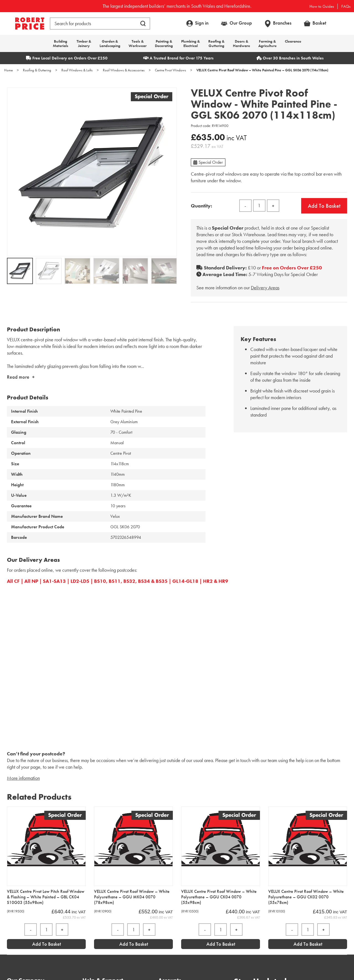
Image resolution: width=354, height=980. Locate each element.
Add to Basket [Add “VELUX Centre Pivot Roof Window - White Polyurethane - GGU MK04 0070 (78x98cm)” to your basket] (134, 944)
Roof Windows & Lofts (77, 70)
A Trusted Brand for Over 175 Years (178, 58)
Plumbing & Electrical (191, 43)
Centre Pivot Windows (171, 70)
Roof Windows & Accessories (124, 70)
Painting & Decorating (164, 43)
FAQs (346, 6)
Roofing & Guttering (216, 43)
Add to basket (324, 206)
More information (23, 778)
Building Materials (61, 43)
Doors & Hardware (241, 43)
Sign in (202, 23)
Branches (282, 23)
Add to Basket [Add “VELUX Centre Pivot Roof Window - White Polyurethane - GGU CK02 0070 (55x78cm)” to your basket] (308, 944)
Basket (319, 23)
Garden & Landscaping (110, 43)
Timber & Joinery (84, 43)
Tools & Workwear (138, 43)
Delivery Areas (265, 288)
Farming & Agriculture (267, 43)
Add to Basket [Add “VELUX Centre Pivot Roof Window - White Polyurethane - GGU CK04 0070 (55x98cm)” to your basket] (221, 944)
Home (8, 70)
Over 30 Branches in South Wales (290, 58)
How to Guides (322, 6)
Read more (18, 377)
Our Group (241, 23)
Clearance (293, 41)
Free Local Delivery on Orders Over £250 (67, 58)
